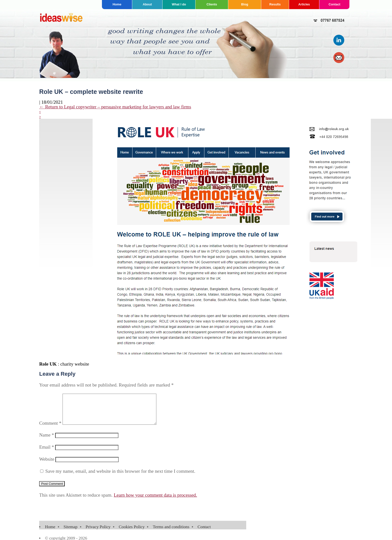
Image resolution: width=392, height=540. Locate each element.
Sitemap (71, 533)
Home (117, 4)
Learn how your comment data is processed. (155, 501)
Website (47, 465)
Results (275, 4)
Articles (304, 4)
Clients (212, 4)
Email (47, 453)
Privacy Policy (98, 533)
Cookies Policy (132, 533)
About (147, 4)
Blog (245, 4)
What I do (179, 4)
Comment (50, 429)
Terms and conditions (171, 533)
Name (47, 441)
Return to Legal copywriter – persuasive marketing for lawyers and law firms (115, 107)
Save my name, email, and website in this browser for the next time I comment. (120, 477)
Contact (334, 4)
